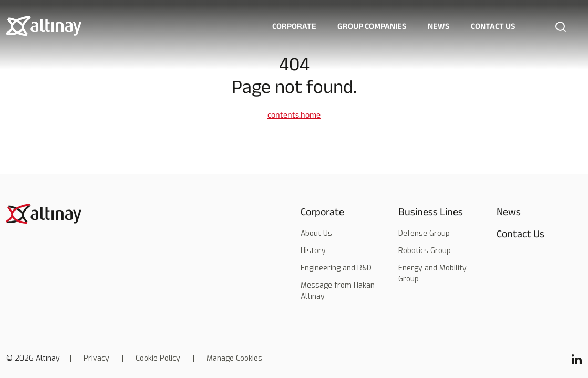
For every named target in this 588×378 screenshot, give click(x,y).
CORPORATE (294, 26)
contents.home (294, 115)
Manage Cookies (234, 359)
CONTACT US (493, 26)
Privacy (96, 359)
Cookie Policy (158, 359)
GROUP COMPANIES (372, 26)
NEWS (439, 26)
